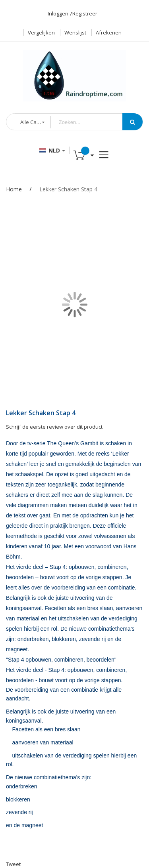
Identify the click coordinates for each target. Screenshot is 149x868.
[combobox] (93, 122)
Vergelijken (41, 32)
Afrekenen (109, 32)
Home (14, 189)
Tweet (13, 864)
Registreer (85, 13)
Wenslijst (75, 32)
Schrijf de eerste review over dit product (54, 427)
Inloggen (58, 13)
